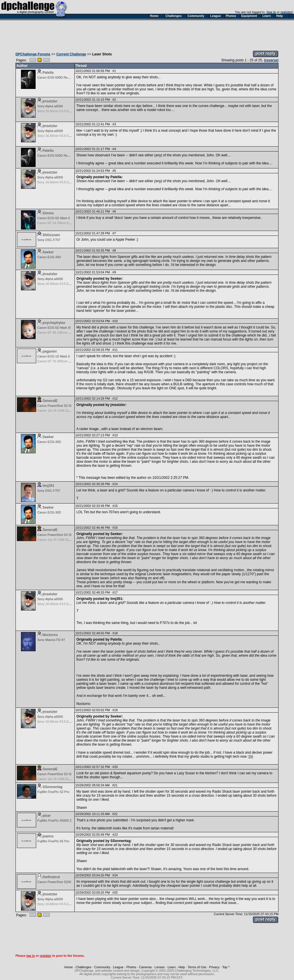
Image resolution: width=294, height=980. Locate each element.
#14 (115, 484)
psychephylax (54, 323)
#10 (115, 321)
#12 (115, 398)
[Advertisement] (147, 34)
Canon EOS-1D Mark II (54, 356)
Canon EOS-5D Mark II (54, 218)
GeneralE (50, 401)
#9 (114, 272)
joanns (48, 836)
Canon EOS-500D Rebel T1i (57, 77)
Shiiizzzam (51, 235)
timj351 (48, 486)
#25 (115, 892)
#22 (115, 814)
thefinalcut (51, 877)
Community (102, 967)
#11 (115, 350)
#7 (114, 233)
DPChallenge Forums (33, 54)
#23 (115, 835)
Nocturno (50, 635)
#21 (115, 785)
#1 (114, 71)
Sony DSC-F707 (49, 240)
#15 (115, 506)
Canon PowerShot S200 (54, 882)
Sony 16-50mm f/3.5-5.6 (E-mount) (62, 111)
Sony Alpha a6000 (50, 106)
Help (182, 967)
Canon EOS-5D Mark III (54, 328)
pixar (47, 816)
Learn (172, 967)
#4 (114, 149)
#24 (115, 875)
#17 (115, 592)
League (118, 967)
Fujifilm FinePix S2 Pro (53, 792)
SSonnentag (53, 787)
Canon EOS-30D (49, 257)
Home (68, 967)
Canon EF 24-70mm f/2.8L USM (60, 223)
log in (272, 12)
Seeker (48, 252)
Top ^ (226, 967)
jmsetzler (50, 101)
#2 (114, 100)
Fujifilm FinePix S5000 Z (54, 820)
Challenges (83, 967)
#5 (114, 171)
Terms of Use (197, 967)
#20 (115, 767)
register (286, 12)
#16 (115, 528)
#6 (114, 211)
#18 (115, 633)
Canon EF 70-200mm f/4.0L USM (61, 361)
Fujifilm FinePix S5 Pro (53, 841)
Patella (48, 73)
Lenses (159, 967)
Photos (131, 967)
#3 (114, 124)
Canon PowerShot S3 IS (54, 406)
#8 (114, 250)
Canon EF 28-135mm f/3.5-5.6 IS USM (65, 332)
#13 (115, 435)
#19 (115, 710)
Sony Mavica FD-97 (51, 640)
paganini (50, 351)
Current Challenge (71, 54)
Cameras (145, 967)
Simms (48, 213)
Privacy (214, 967)
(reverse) (271, 60)
